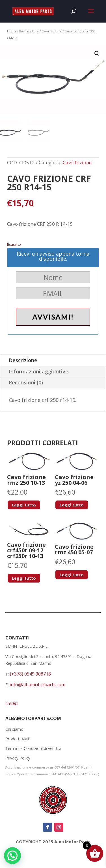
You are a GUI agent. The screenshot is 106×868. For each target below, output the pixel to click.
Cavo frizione (52, 31)
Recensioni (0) (26, 382)
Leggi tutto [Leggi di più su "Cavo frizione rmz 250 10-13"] (24, 505)
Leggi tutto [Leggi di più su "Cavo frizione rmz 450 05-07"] (72, 575)
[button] (97, 54)
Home (12, 31)
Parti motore (29, 31)
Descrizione (23, 360)
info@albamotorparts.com (37, 685)
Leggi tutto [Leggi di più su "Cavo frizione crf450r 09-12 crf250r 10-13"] (24, 578)
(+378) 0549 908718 (30, 674)
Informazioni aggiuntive (39, 371)
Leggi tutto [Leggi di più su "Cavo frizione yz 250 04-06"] (72, 505)
